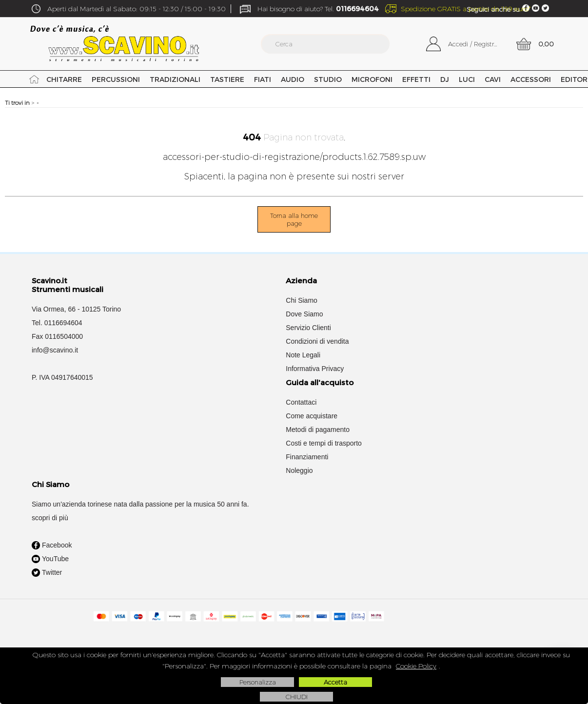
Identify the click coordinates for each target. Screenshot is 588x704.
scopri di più (50, 518)
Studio (327, 79)
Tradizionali (175, 79)
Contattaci (301, 402)
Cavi (492, 79)
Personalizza (258, 682)
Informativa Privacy (315, 369)
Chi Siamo (302, 300)
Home (34, 79)
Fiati (262, 79)
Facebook (52, 546)
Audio (292, 79)
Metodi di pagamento (318, 430)
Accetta (335, 682)
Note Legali (303, 355)
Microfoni (372, 79)
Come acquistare (312, 416)
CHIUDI (297, 697)
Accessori (530, 79)
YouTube (50, 559)
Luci (466, 79)
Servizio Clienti (308, 328)
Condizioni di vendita (317, 341)
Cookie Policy (416, 666)
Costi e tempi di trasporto (324, 443)
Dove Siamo (304, 314)
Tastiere (227, 79)
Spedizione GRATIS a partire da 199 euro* (466, 9)
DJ (444, 79)
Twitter (47, 573)
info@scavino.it (55, 350)
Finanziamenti (307, 457)
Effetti (416, 79)
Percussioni (116, 79)
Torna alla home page (294, 219)
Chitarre (64, 79)
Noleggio (299, 470)
